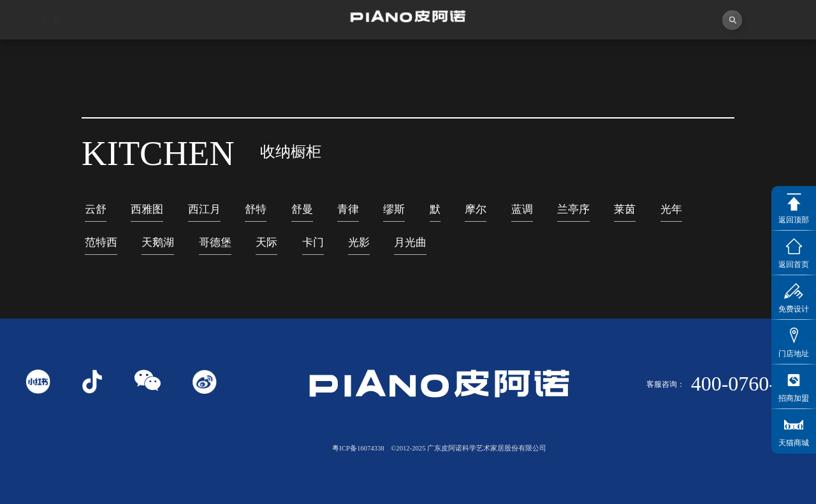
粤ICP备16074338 (358, 448)
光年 (671, 209)
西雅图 (147, 209)
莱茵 (625, 209)
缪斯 (394, 209)
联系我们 (765, 48)
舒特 (256, 209)
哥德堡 (215, 242)
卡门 (313, 242)
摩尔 (476, 209)
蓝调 (522, 209)
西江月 (204, 209)
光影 (359, 242)
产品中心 (459, 55)
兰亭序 (573, 209)
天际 (266, 242)
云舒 (96, 209)
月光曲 (410, 242)
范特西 (101, 242)
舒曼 (302, 209)
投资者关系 (663, 51)
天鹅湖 (158, 242)
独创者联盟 (357, 56)
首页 (51, 57)
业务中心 (561, 54)
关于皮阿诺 (153, 57)
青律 (348, 209)
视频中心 (255, 56)
